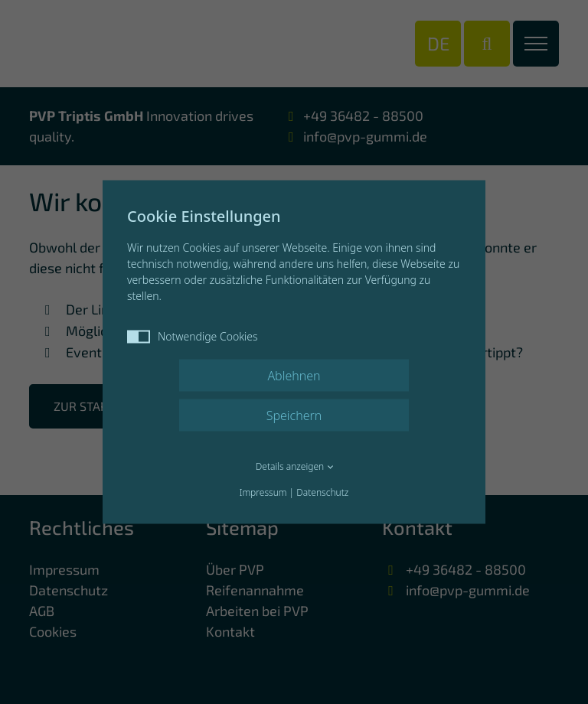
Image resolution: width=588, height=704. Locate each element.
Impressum (263, 492)
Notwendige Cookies (193, 336)
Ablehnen (294, 376)
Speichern (294, 416)
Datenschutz (322, 492)
